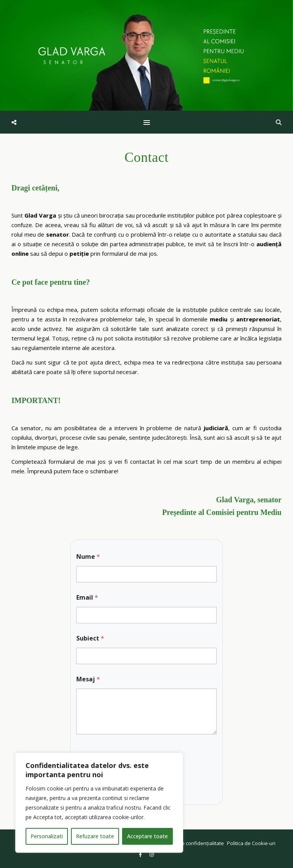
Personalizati (47, 836)
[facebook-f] (141, 855)
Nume (88, 557)
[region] (99, 803)
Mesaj (88, 679)
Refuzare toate (95, 836)
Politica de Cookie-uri (251, 843)
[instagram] (152, 855)
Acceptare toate (147, 836)
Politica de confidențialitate (192, 843)
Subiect (90, 638)
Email (87, 598)
